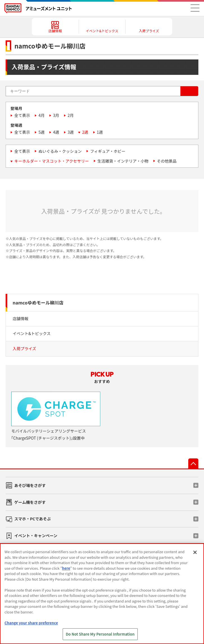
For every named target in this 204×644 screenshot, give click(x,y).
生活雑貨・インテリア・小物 (123, 161)
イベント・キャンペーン (36, 535)
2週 (85, 132)
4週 (56, 132)
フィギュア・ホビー (108, 151)
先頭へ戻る (193, 463)
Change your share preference (31, 623)
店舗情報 (21, 318)
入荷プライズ (24, 348)
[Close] (195, 552)
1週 (100, 132)
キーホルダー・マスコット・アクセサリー (52, 161)
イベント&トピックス (32, 333)
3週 (71, 132)
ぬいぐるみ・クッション (60, 151)
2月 (71, 115)
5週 (42, 132)
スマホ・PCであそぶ (33, 519)
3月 (56, 115)
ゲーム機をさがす (30, 502)
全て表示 (22, 115)
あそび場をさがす (30, 485)
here (66, 568)
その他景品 (167, 161)
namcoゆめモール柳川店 (38, 303)
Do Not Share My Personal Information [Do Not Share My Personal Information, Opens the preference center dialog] (100, 634)
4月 (42, 115)
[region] (102, 594)
